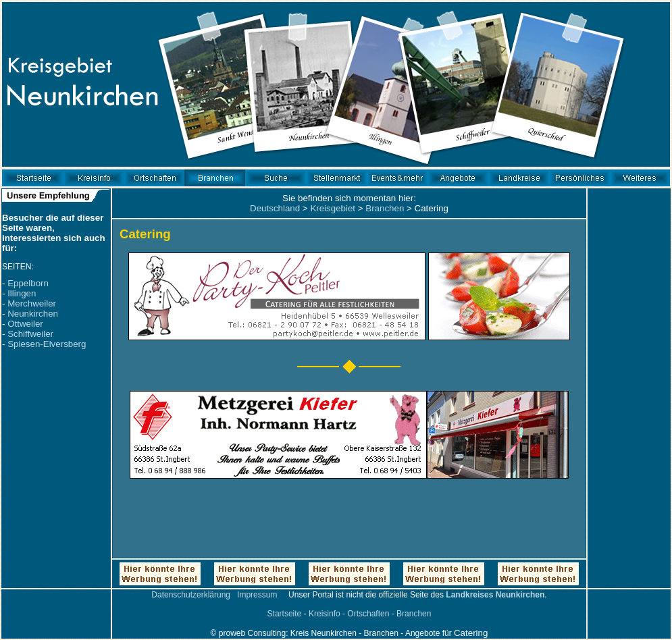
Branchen (385, 208)
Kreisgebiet (333, 208)
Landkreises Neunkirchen (495, 595)
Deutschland (275, 208)
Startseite (285, 614)
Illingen (22, 293)
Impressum (257, 595)
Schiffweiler (30, 334)
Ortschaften (368, 614)
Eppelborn (28, 283)
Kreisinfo (325, 614)
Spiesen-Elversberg (47, 344)
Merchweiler (32, 303)
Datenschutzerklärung (191, 595)
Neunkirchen (33, 314)
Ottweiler (25, 324)
